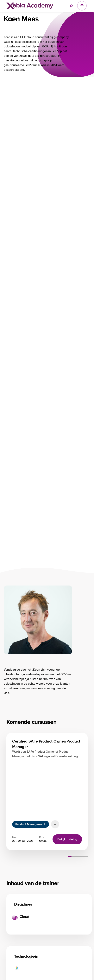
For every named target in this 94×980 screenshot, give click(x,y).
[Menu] (82, 6)
